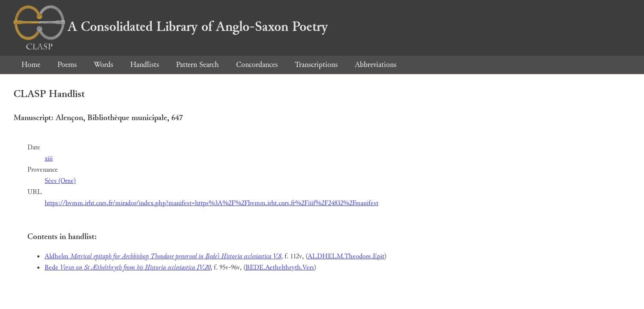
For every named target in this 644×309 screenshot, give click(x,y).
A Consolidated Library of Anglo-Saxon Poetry (171, 27)
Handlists (145, 65)
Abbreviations (376, 65)
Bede (127, 268)
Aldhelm (163, 256)
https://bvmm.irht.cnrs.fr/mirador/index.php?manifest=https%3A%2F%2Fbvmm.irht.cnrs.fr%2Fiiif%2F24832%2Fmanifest (211, 203)
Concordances (257, 65)
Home (31, 65)
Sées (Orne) (60, 181)
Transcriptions (316, 65)
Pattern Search (198, 65)
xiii (49, 159)
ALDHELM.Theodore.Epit (346, 256)
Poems (67, 65)
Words (103, 65)
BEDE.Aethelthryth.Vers (280, 268)
